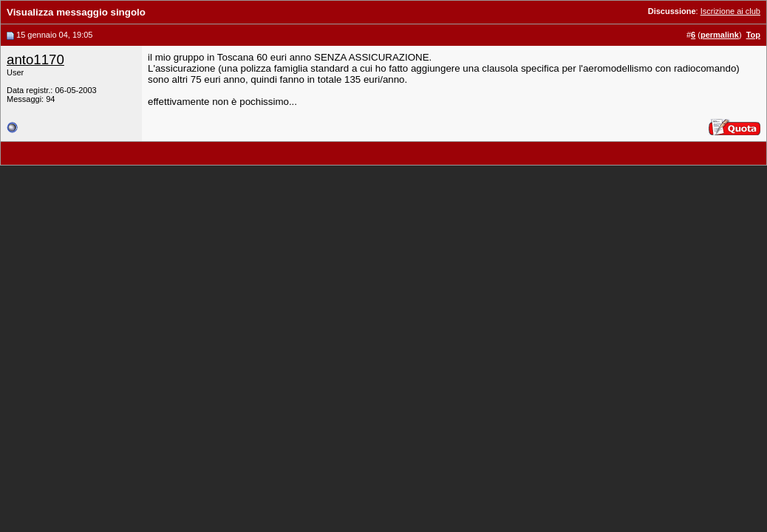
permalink (720, 35)
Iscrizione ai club (730, 11)
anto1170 (35, 59)
